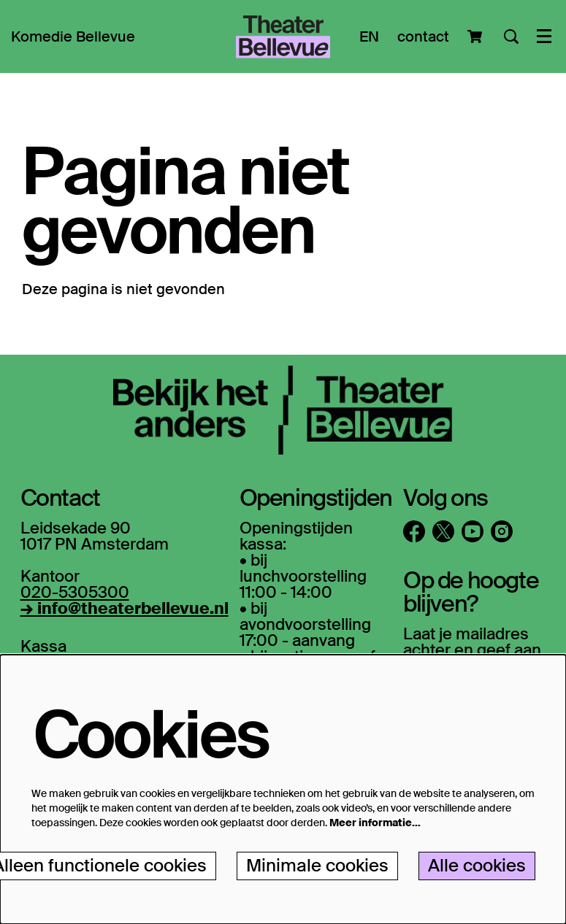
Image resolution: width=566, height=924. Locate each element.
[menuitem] (73, 36)
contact (423, 36)
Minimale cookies (317, 865)
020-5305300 (75, 592)
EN (369, 36)
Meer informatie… (375, 823)
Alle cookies (477, 865)
